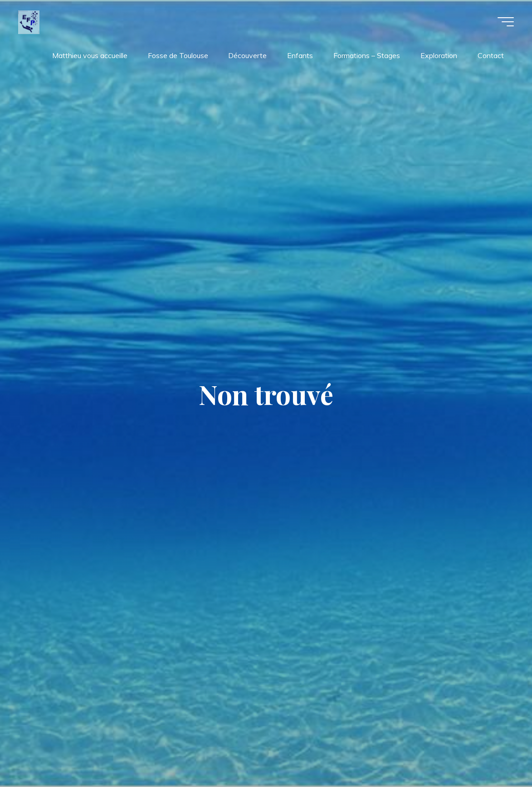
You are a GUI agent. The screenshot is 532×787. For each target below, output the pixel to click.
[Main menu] (506, 22)
